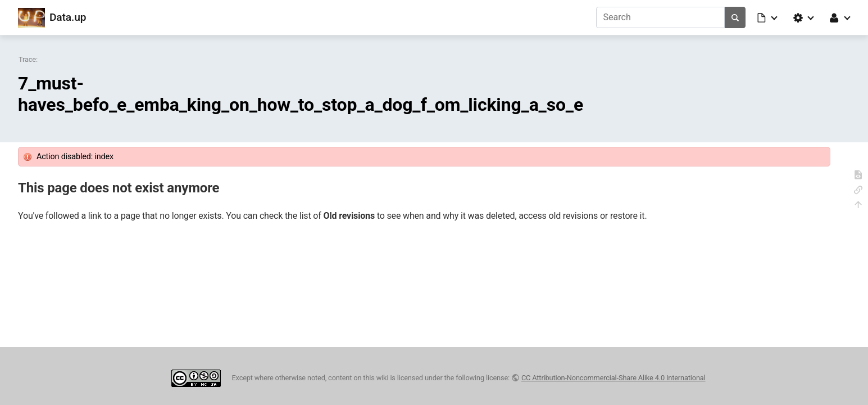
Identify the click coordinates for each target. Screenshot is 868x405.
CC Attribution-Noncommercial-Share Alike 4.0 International (613, 378)
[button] (768, 17)
